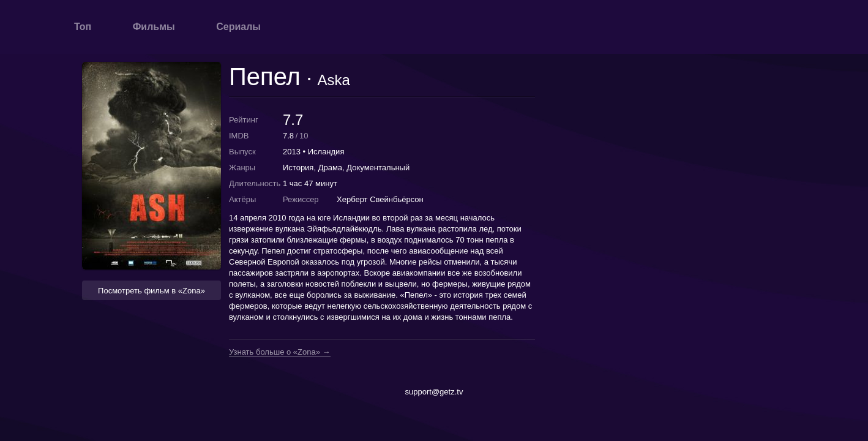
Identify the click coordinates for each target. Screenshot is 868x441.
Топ (83, 27)
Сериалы (238, 27)
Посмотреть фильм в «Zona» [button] (152, 291)
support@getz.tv (434, 392)
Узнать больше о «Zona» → (280, 352)
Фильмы (154, 27)
